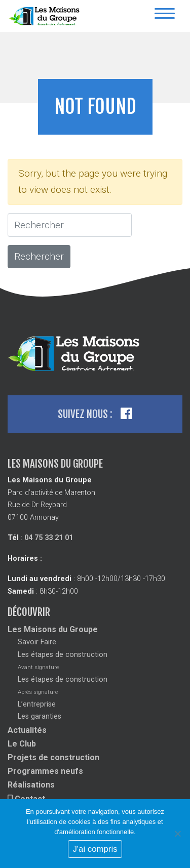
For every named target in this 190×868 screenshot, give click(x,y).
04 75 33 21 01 (49, 538)
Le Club (22, 744)
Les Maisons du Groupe (53, 629)
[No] (177, 834)
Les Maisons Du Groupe (46, 16)
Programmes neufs (45, 771)
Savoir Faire (37, 642)
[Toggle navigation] (165, 16)
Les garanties (40, 716)
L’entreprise (37, 704)
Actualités (27, 730)
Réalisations (31, 785)
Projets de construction (53, 757)
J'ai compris (95, 849)
